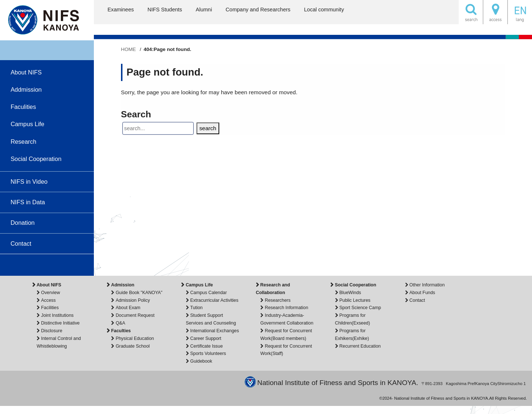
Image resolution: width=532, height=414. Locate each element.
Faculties (121, 331)
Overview (51, 293)
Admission (123, 285)
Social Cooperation (355, 285)
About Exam (128, 308)
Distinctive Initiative (60, 323)
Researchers (278, 300)
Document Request (135, 315)
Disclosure (52, 331)
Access (48, 300)
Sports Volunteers (208, 353)
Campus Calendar (209, 293)
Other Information (427, 285)
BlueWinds (350, 293)
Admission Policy (133, 300)
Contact (417, 300)
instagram (41, 265)
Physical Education (135, 338)
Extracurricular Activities (214, 300)
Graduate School (133, 346)
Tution (197, 308)
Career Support (206, 338)
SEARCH (471, 12)
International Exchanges (215, 331)
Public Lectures (355, 300)
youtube (22, 265)
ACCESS (495, 12)
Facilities (50, 308)
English (520, 12)
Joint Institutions (57, 315)
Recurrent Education (360, 346)
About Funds (422, 293)
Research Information (286, 308)
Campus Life (199, 285)
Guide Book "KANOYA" (139, 293)
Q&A (120, 323)
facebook (58, 265)
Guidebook (201, 361)
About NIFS (49, 285)
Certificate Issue (207, 346)
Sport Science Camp (360, 308)
